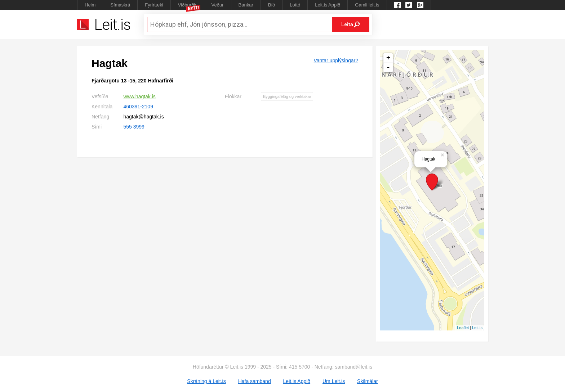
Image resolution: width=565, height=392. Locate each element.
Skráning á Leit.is (206, 381)
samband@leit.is (354, 367)
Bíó (272, 5)
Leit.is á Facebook (397, 5)
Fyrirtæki (154, 5)
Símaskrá (120, 5)
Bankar (246, 5)
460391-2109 (138, 107)
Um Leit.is (334, 381)
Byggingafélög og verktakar (287, 96)
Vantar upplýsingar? (336, 60)
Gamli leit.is (367, 5)
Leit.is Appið (328, 5)
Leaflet (463, 328)
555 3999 (134, 127)
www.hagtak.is (139, 96)
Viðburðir (187, 5)
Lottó (295, 5)
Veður (218, 5)
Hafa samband (255, 381)
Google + (420, 5)
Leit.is (477, 328)
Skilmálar (368, 381)
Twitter (409, 5)
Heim (90, 5)
